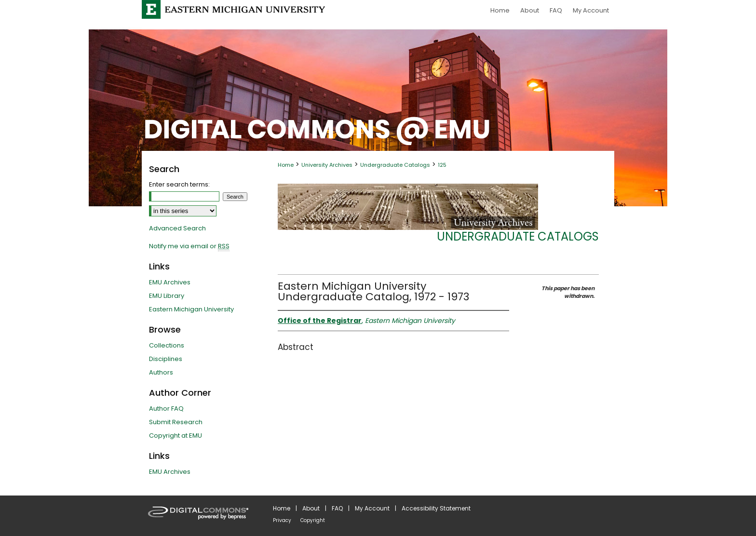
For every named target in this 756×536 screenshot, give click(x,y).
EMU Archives (170, 282)
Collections (167, 345)
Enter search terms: (179, 184)
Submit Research (176, 422)
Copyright (313, 520)
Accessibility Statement (436, 508)
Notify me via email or (189, 246)
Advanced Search (177, 228)
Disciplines (166, 359)
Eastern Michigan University (191, 309)
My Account (372, 508)
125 (442, 165)
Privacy (282, 520)
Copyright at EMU (175, 435)
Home (286, 165)
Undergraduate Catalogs (395, 165)
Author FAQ (166, 409)
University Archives (327, 165)
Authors (161, 372)
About (311, 508)
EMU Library (167, 296)
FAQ (337, 508)
